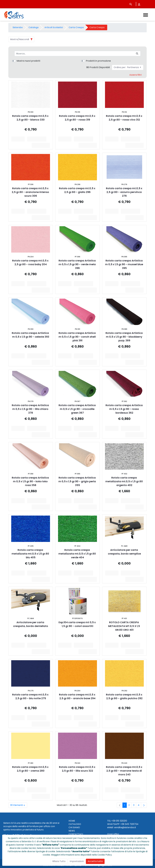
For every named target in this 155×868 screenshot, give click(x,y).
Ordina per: (128, 67)
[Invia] (137, 54)
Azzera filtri (135, 75)
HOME (72, 821)
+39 (122, 824)
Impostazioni (77, 861)
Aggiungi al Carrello (38, 139)
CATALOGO (75, 824)
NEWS (72, 831)
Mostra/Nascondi (20, 39)
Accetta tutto (95, 861)
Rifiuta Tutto (59, 861)
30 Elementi (19, 805)
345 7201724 (132, 824)
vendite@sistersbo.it (125, 827)
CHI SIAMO (74, 827)
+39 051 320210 (119, 821)
